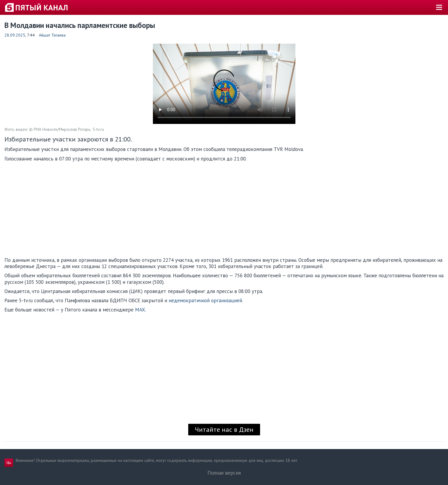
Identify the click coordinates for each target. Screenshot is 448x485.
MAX (140, 310)
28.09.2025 (15, 35)
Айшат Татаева (52, 35)
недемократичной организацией (205, 300)
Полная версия (224, 473)
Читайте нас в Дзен (224, 429)
